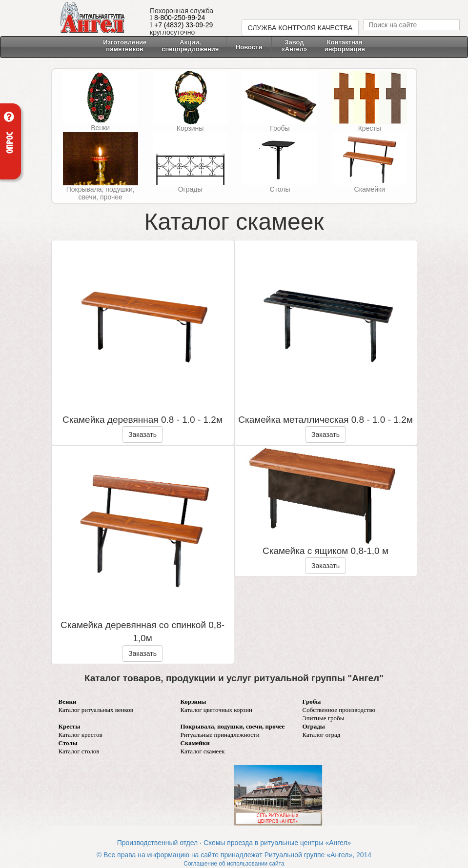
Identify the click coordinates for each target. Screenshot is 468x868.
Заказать (142, 434)
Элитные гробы (324, 718)
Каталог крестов (81, 735)
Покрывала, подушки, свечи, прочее (101, 193)
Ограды (190, 189)
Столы (280, 189)
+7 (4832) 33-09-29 (183, 25)
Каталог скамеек (203, 751)
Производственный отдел (158, 843)
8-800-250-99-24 (180, 18)
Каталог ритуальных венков (96, 710)
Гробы (280, 128)
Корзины (190, 128)
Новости (249, 47)
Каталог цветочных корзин (217, 710)
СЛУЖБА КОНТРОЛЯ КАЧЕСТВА (300, 28)
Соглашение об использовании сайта (234, 864)
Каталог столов (79, 751)
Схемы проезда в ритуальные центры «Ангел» (277, 843)
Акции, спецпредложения (190, 46)
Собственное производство (339, 710)
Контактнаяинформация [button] (345, 46)
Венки (100, 128)
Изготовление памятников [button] (125, 46)
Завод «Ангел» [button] (295, 46)
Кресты (370, 128)
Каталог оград (322, 735)
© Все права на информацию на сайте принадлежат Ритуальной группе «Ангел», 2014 (234, 855)
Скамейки (370, 189)
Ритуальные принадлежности (220, 735)
